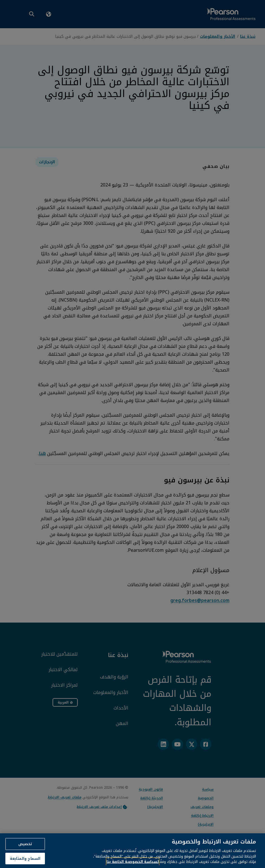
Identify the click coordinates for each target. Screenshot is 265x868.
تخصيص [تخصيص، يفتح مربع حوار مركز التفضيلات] (25, 850)
